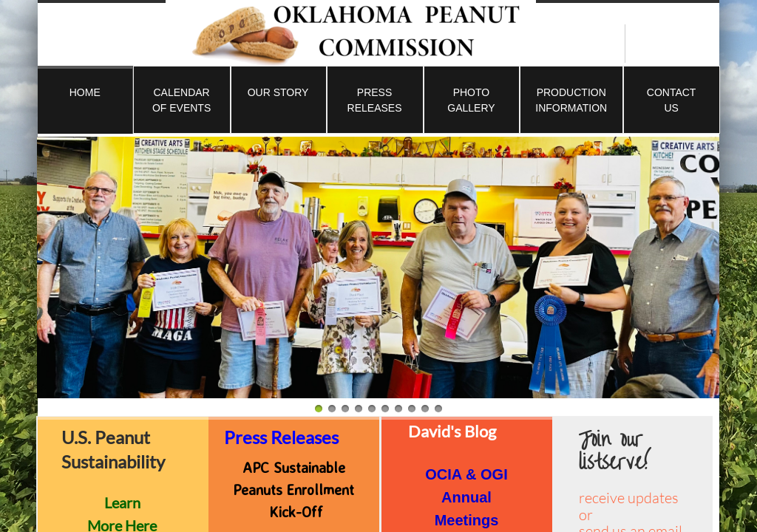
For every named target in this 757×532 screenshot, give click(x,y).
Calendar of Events (181, 100)
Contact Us (672, 100)
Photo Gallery (471, 100)
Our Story (278, 92)
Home (85, 92)
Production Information (571, 100)
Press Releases (375, 100)
